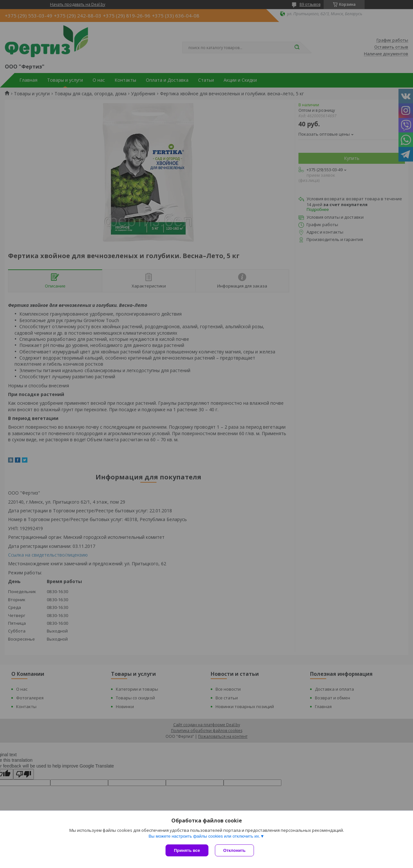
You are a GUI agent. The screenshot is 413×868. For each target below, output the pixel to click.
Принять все (187, 850)
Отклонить (234, 850)
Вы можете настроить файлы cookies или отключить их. (204, 836)
